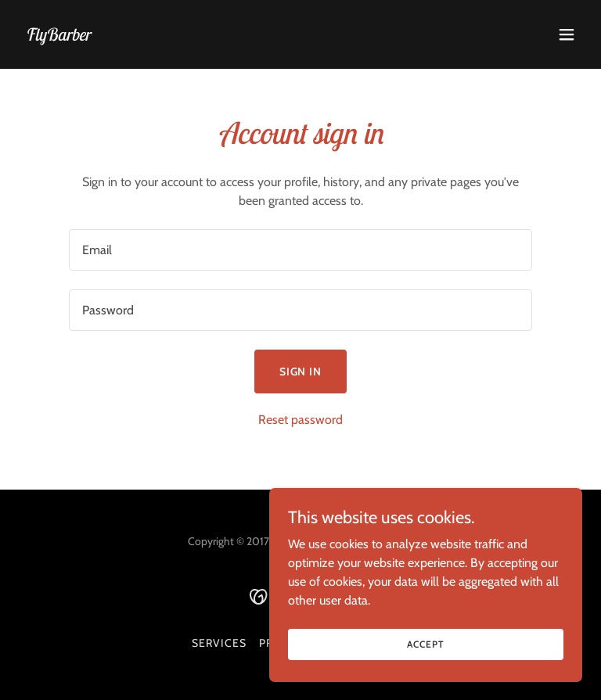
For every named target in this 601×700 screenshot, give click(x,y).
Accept (425, 644)
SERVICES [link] (219, 643)
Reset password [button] (300, 420)
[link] (58, 36)
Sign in (301, 372)
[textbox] (300, 250)
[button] (567, 34)
